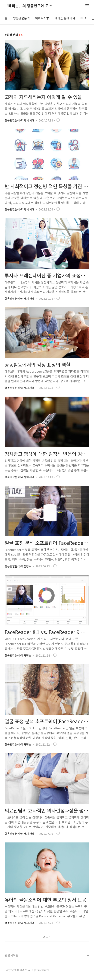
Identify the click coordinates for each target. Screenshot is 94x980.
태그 (83, 18)
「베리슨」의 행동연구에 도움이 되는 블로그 (30, 6)
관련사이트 (12, 955)
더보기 (47, 937)
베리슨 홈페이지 (65, 18)
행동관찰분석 (21, 18)
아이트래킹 (42, 18)
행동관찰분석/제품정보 (18, 566)
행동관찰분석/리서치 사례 (20, 120)
